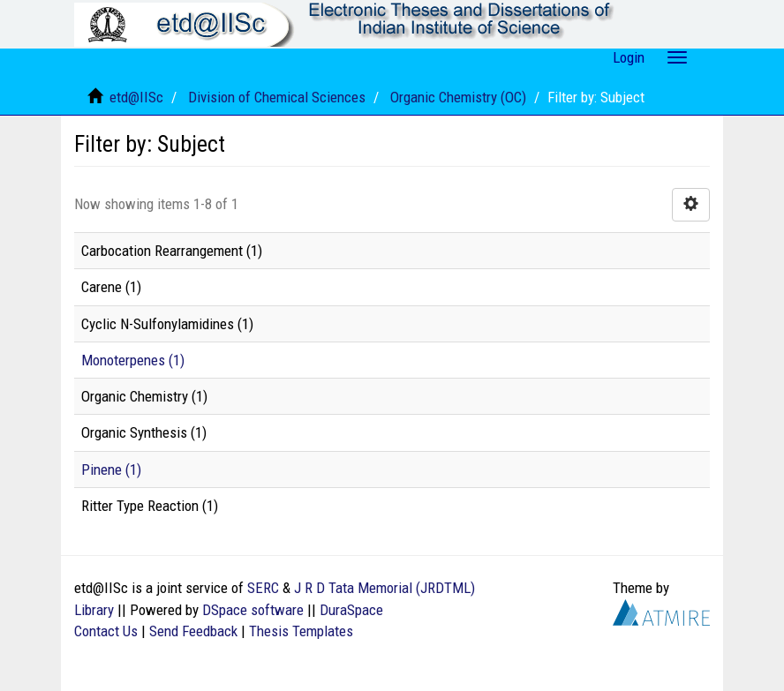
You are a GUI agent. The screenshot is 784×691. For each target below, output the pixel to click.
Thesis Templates (301, 631)
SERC (263, 588)
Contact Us (106, 631)
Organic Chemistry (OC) (458, 97)
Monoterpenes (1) (133, 360)
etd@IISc (136, 97)
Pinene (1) (111, 469)
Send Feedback (193, 631)
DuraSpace (351, 610)
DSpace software (253, 610)
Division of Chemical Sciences (277, 97)
